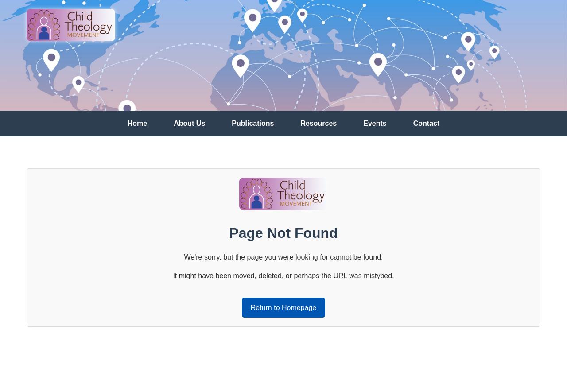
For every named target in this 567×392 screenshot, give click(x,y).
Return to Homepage (284, 308)
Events (375, 123)
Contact (427, 123)
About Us (189, 123)
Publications (253, 123)
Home (137, 123)
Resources (318, 123)
